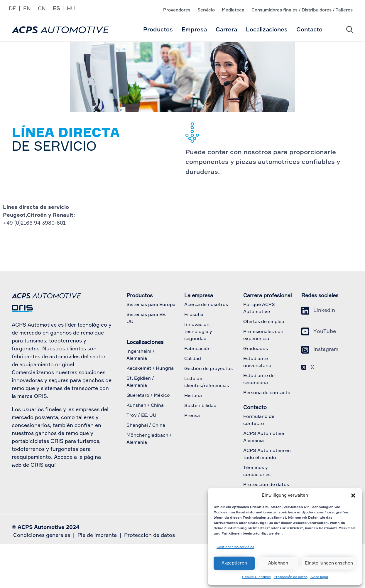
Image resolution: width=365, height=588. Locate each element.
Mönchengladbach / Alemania (149, 439)
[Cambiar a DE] (16, 9)
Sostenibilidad (200, 406)
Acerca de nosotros (206, 305)
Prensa (192, 416)
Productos (158, 30)
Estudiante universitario (257, 362)
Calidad (193, 359)
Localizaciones (267, 30)
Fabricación (197, 349)
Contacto (309, 30)
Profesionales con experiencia (263, 335)
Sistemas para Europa (151, 305)
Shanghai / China (146, 426)
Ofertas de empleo (264, 322)
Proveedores (177, 10)
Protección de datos (291, 577)
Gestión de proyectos (208, 369)
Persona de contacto (267, 393)
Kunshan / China (145, 406)
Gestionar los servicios (235, 547)
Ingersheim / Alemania (141, 355)
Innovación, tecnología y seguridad (198, 332)
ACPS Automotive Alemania (264, 437)
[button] (353, 495)
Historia (193, 396)
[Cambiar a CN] (45, 9)
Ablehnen (278, 563)
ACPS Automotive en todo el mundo (267, 454)
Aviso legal (319, 577)
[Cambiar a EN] (31, 9)
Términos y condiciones (257, 471)
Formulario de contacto (259, 420)
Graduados (256, 349)
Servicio (206, 10)
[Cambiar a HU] (72, 9)
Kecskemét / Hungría (150, 369)
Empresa (194, 30)
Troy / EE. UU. (142, 416)
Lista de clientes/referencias (207, 382)
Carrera (226, 30)
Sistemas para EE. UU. (146, 318)
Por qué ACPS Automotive (259, 308)
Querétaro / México (148, 396)
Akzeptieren (234, 563)
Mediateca (233, 10)
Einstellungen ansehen (329, 563)
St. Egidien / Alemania (140, 382)
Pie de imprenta (97, 535)
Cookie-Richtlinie (256, 577)
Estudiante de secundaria (259, 379)
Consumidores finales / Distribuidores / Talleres (302, 10)
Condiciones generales (42, 535)
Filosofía (194, 315)
